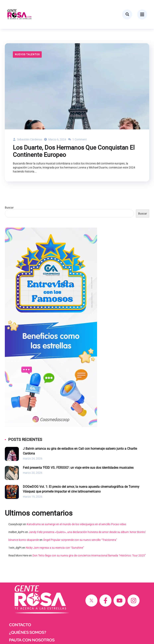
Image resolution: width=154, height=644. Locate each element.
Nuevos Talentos (27, 54)
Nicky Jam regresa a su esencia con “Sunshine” (55, 548)
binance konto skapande (24, 540)
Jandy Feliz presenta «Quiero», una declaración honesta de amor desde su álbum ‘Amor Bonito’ (87, 532)
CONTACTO (20, 625)
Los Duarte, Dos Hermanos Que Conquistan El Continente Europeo (74, 151)
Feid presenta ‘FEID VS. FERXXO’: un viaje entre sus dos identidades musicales (78, 468)
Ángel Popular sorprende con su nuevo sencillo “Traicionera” (80, 540)
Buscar (9, 208)
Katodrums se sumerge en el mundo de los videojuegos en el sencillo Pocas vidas (76, 524)
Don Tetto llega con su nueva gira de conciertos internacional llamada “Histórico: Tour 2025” (89, 555)
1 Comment (78, 139)
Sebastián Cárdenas (27, 139)
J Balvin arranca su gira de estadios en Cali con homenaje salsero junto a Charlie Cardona (80, 451)
